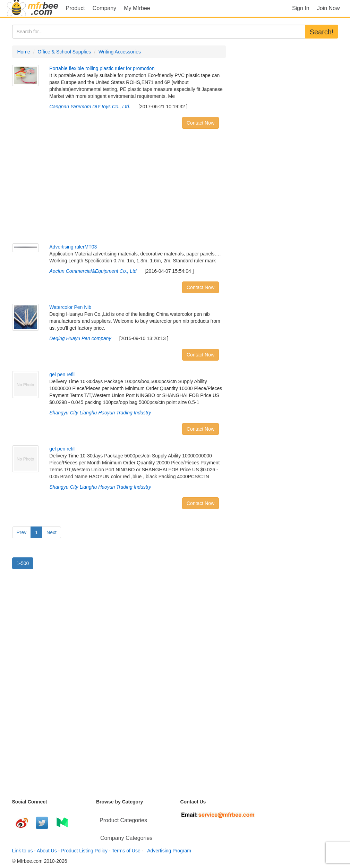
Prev (22, 532)
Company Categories (126, 838)
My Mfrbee (137, 8)
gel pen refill (62, 374)
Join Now (328, 8)
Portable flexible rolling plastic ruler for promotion (102, 68)
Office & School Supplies (65, 52)
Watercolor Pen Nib (70, 307)
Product (75, 8)
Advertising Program (168, 851)
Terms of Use (126, 851)
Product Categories (123, 820)
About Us (47, 851)
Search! (322, 32)
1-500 (23, 563)
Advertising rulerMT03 (73, 247)
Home (24, 52)
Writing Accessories (120, 52)
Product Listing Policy (84, 851)
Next (52, 532)
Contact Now (200, 123)
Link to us (23, 851)
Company (104, 8)
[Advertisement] (119, 188)
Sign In (301, 8)
